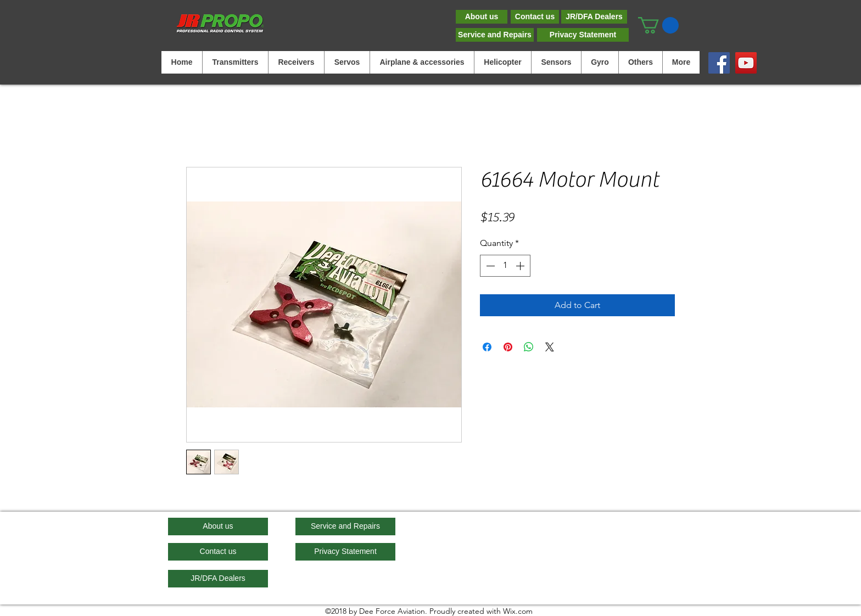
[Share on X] (550, 347)
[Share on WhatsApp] (529, 347)
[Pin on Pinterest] (508, 347)
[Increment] (521, 266)
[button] (658, 25)
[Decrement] (489, 266)
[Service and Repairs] (495, 35)
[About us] (482, 17)
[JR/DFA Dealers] (594, 17)
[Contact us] (535, 17)
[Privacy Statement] (583, 35)
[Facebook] (719, 63)
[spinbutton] (505, 266)
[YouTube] (746, 63)
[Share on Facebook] (487, 347)
